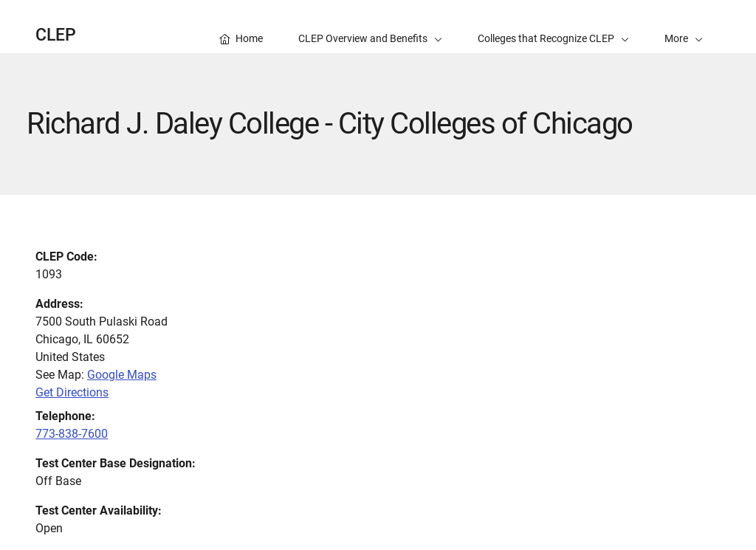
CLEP (56, 35)
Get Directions (72, 392)
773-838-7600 (72, 434)
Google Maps (122, 375)
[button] (684, 27)
